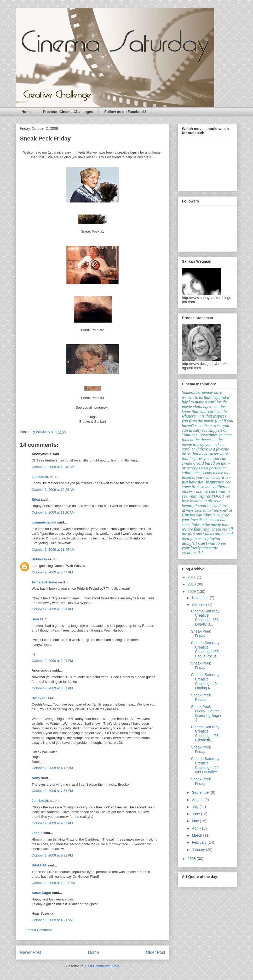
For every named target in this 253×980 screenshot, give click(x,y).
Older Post (156, 952)
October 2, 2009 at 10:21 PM (53, 883)
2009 (192, 592)
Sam (35, 619)
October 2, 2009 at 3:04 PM (52, 609)
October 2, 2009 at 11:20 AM (53, 512)
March (197, 835)
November (201, 598)
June (196, 814)
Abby (36, 778)
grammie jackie (44, 522)
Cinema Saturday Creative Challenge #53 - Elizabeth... (206, 734)
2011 (192, 577)
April (196, 828)
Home (27, 112)
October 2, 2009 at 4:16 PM (52, 768)
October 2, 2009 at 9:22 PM (52, 855)
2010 (192, 584)
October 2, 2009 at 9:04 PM (52, 823)
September (201, 792)
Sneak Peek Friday (201, 633)
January (199, 850)
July (196, 807)
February (200, 842)
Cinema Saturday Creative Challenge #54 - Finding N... (206, 681)
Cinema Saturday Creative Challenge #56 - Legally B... (206, 618)
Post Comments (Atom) (103, 966)
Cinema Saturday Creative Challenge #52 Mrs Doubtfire (205, 765)
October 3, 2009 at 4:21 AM (52, 920)
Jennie (37, 833)
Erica (36, 500)
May (196, 821)
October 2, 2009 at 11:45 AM (53, 550)
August (198, 800)
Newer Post (30, 952)
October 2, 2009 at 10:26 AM (53, 490)
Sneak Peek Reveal (201, 697)
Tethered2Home (44, 582)
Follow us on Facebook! (125, 112)
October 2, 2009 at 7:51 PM (52, 791)
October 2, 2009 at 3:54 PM (52, 688)
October (199, 605)
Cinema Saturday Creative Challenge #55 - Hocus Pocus (206, 649)
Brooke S (39, 698)
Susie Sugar (41, 893)
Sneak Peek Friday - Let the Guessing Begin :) (206, 713)
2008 (192, 859)
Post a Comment (39, 930)
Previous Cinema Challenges (68, 112)
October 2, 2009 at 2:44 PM (52, 572)
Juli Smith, (40, 477)
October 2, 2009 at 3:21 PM (52, 661)
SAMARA (39, 865)
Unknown (39, 559)
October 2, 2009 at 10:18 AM (53, 467)
